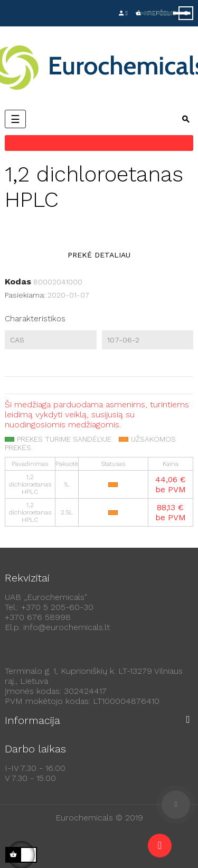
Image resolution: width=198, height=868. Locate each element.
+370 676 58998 (38, 617)
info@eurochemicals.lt (67, 627)
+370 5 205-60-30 (57, 607)
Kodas (18, 282)
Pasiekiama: (25, 295)
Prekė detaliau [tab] (99, 255)
